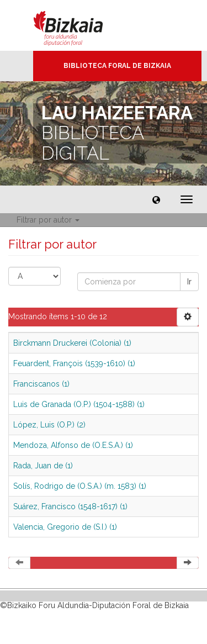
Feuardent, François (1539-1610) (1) (74, 363)
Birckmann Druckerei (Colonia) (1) (72, 343)
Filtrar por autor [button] (48, 220)
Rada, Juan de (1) (43, 466)
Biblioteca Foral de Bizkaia (117, 66)
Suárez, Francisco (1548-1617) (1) (70, 506)
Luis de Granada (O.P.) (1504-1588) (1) (79, 404)
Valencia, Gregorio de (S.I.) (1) (65, 527)
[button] (156, 199)
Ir (189, 282)
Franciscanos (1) (41, 384)
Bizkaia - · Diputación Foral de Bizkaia (80, 25)
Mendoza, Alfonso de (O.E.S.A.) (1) (73, 445)
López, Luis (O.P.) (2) (49, 425)
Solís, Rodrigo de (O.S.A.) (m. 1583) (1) (80, 486)
